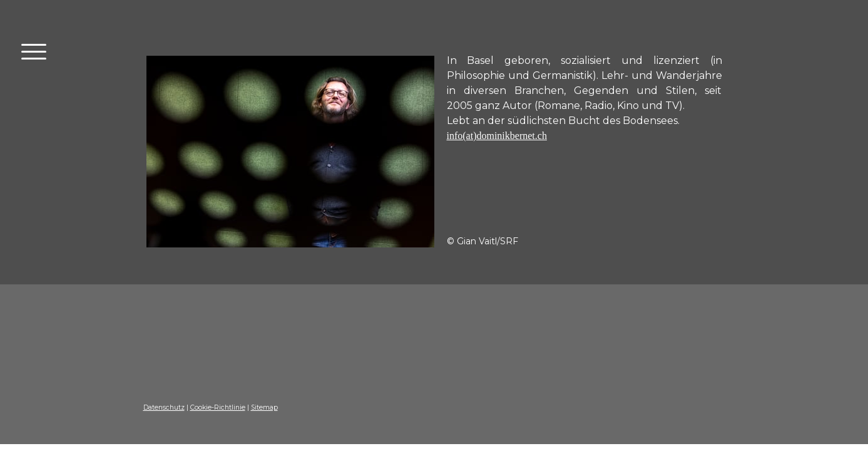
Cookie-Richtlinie (218, 407)
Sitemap (264, 407)
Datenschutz (164, 407)
